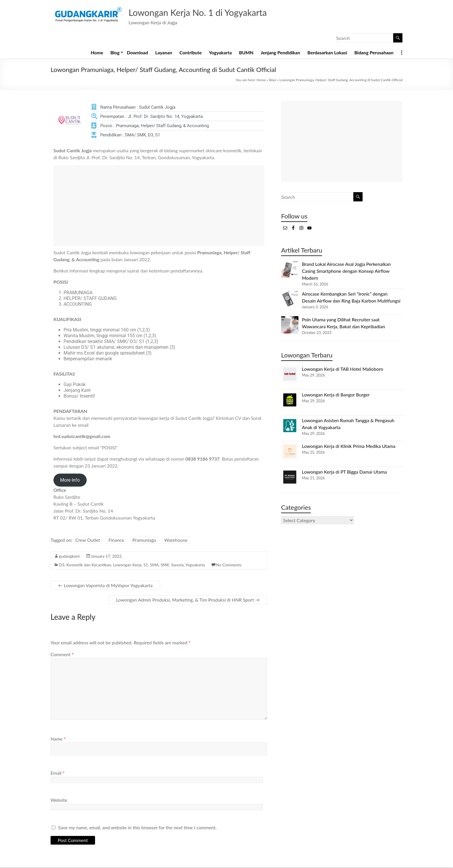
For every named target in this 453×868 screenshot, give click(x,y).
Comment (62, 655)
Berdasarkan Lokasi (327, 53)
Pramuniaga (144, 540)
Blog (115, 53)
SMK (165, 565)
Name (58, 739)
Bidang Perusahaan (374, 53)
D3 (62, 565)
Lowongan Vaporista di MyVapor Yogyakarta (105, 586)
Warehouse (176, 540)
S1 (146, 565)
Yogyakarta (220, 53)
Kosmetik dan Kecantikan (89, 565)
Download (137, 53)
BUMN (246, 53)
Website (59, 801)
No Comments (229, 565)
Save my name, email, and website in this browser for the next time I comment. (137, 828)
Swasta (178, 565)
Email (58, 773)
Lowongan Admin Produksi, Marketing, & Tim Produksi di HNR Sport (188, 600)
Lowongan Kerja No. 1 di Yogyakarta (211, 12)
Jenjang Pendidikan (280, 53)
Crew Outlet (88, 540)
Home (97, 53)
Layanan (164, 53)
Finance (116, 540)
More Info (70, 481)
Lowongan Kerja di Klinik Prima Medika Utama (349, 447)
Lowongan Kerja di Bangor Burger (336, 395)
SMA (154, 565)
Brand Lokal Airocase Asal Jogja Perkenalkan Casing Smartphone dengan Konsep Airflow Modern (346, 271)
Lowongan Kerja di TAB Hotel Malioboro (342, 369)
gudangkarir (69, 557)
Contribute (191, 53)
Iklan (273, 80)
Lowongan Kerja (127, 565)
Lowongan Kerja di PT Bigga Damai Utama (344, 472)
